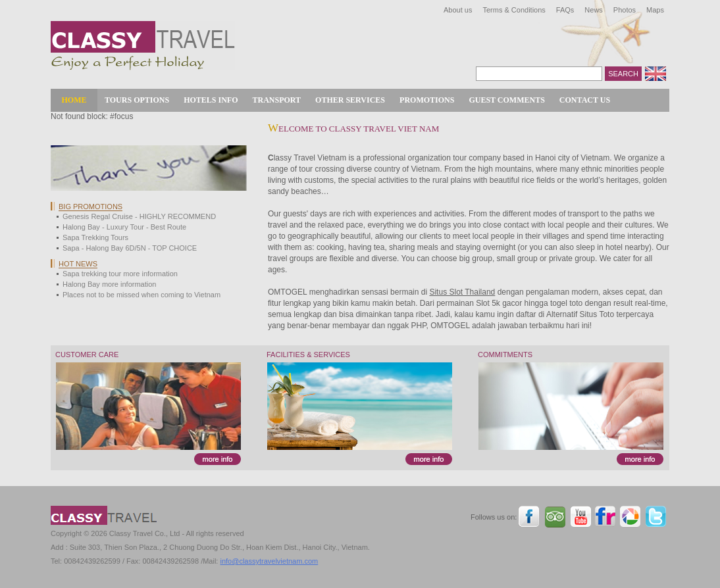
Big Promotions (90, 207)
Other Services (350, 100)
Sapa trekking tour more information (120, 274)
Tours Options (137, 100)
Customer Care (87, 355)
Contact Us (585, 100)
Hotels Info (211, 100)
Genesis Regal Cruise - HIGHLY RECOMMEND (139, 216)
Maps (655, 10)
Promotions (427, 100)
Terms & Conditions (514, 10)
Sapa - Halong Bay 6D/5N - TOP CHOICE (130, 248)
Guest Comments (506, 100)
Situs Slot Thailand (462, 292)
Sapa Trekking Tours (95, 237)
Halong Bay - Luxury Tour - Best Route (124, 227)
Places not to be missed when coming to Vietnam (141, 295)
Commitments (505, 355)
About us (458, 10)
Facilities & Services (308, 355)
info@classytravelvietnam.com (269, 561)
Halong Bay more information (109, 284)
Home (74, 100)
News (594, 10)
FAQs (565, 10)
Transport (277, 100)
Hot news (78, 264)
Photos (625, 10)
